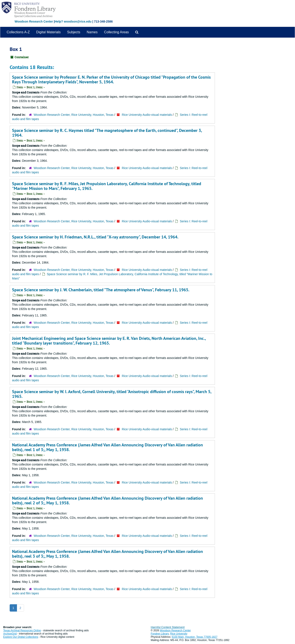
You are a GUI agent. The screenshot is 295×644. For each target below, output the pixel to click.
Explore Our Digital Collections (21, 637)
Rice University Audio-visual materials (147, 115)
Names (92, 32)
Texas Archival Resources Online (22, 630)
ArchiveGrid (10, 634)
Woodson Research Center (34, 21)
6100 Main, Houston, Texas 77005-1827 (195, 637)
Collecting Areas (116, 32)
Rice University (179, 634)
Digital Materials (49, 32)
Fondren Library (160, 634)
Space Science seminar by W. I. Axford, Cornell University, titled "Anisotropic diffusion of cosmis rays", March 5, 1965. (112, 394)
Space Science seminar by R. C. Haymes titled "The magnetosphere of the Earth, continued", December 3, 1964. (107, 133)
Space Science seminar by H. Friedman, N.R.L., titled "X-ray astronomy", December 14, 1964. (95, 237)
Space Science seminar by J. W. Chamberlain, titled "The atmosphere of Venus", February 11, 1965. (101, 290)
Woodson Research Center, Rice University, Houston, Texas (74, 115)
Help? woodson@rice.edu (73, 21)
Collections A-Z (18, 32)
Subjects (74, 32)
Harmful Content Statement (168, 627)
